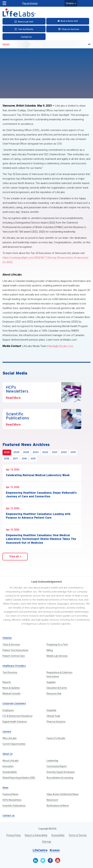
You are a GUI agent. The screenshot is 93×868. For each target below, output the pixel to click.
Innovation (8, 766)
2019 (73, 452)
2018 (6, 459)
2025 (16, 452)
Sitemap (47, 842)
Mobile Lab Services (57, 656)
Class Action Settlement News (63, 794)
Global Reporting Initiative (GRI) (19, 778)
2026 (7, 452)
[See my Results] (24, 29)
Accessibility (58, 835)
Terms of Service (78, 835)
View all (15, 557)
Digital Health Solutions (15, 722)
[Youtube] (58, 860)
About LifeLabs (11, 761)
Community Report (57, 766)
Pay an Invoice (30, 3)
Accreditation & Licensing (60, 778)
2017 (15, 459)
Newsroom (52, 800)
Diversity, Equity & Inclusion (61, 772)
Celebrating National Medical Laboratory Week (38, 475)
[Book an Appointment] (24, 21)
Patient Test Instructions (15, 650)
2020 (64, 452)
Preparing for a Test (57, 645)
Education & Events (57, 688)
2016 (24, 459)
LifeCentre (40, 850)
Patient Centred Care (14, 656)
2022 (45, 452)
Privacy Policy (14, 835)
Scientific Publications (14, 806)
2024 (26, 452)
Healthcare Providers (14, 666)
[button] (3, 2)
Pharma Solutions (56, 722)
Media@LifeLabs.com (61, 346)
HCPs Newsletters (12, 800)
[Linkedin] (36, 860)
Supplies (51, 682)
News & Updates (11, 688)
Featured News (10, 794)
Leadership (52, 761)
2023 (36, 452)
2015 (33, 459)
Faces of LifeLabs (56, 738)
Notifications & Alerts (58, 806)
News (6, 44)
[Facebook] (50, 860)
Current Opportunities (14, 744)
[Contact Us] (24, 37)
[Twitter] (43, 860)
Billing (50, 650)
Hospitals (51, 710)
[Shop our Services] (68, 29)
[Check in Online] (68, 21)
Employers (8, 710)
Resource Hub (54, 694)
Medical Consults (11, 694)
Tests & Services (11, 645)
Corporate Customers (14, 704)
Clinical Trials (53, 716)
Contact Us (9, 816)
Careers (7, 732)
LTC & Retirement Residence (18, 716)
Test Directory (10, 672)
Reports (7, 682)
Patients (7, 638)
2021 (55, 452)
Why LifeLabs (10, 738)
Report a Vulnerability (36, 835)
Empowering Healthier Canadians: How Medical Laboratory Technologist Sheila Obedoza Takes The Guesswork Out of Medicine (41, 539)
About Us (8, 754)
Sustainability (10, 772)
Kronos (55, 850)
